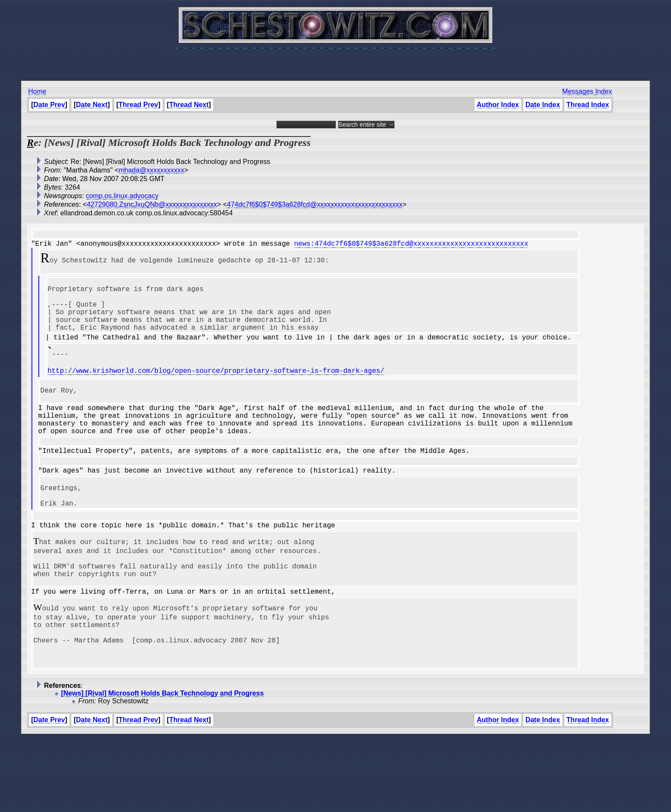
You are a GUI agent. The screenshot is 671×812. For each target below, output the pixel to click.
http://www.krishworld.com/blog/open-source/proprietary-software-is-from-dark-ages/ (216, 393)
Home (37, 91)
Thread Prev (138, 105)
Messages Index (587, 91)
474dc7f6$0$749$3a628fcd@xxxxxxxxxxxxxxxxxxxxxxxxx (315, 204)
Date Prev (49, 105)
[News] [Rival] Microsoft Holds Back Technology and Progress (163, 767)
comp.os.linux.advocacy (122, 196)
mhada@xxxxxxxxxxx (151, 170)
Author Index (498, 105)
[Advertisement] (335, 60)
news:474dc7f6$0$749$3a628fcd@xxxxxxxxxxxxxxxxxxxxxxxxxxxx (411, 247)
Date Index (543, 105)
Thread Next (189, 105)
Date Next (92, 105)
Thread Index (588, 105)
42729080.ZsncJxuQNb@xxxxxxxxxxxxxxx (152, 204)
